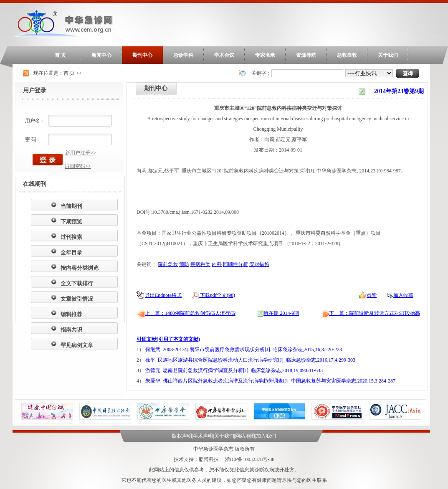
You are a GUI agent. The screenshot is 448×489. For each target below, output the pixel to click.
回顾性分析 (235, 264)
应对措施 (259, 264)
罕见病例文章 (77, 345)
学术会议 (224, 55)
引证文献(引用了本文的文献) (168, 339)
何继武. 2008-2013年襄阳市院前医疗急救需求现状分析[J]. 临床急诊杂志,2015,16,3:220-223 (244, 350)
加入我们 (266, 436)
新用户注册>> (81, 153)
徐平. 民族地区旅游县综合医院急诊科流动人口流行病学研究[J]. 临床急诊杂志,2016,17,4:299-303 (250, 360)
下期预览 (71, 222)
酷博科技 (209, 459)
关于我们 (388, 55)
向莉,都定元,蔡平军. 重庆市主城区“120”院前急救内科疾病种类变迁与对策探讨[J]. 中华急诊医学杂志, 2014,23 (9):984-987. (269, 171)
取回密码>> (78, 166)
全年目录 (71, 252)
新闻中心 (101, 55)
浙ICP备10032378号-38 (250, 459)
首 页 (60, 55)
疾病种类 (200, 264)
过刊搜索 (71, 237)
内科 (217, 264)
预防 (184, 264)
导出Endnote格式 (163, 295)
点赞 (372, 295)
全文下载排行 (77, 283)
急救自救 (347, 55)
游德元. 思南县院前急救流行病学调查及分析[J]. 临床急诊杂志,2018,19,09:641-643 (234, 370)
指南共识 (71, 330)
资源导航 (306, 55)
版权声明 (182, 436)
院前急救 (168, 264)
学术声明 (203, 436)
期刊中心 (142, 55)
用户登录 (35, 90)
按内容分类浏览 (80, 268)
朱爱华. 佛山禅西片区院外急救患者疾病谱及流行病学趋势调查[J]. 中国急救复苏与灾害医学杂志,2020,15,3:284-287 (270, 381)
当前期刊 (71, 206)
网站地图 (245, 436)
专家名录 (265, 55)
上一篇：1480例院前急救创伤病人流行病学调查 (197, 313)
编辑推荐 (71, 314)
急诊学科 (183, 55)
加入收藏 (403, 295)
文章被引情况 (77, 299)
